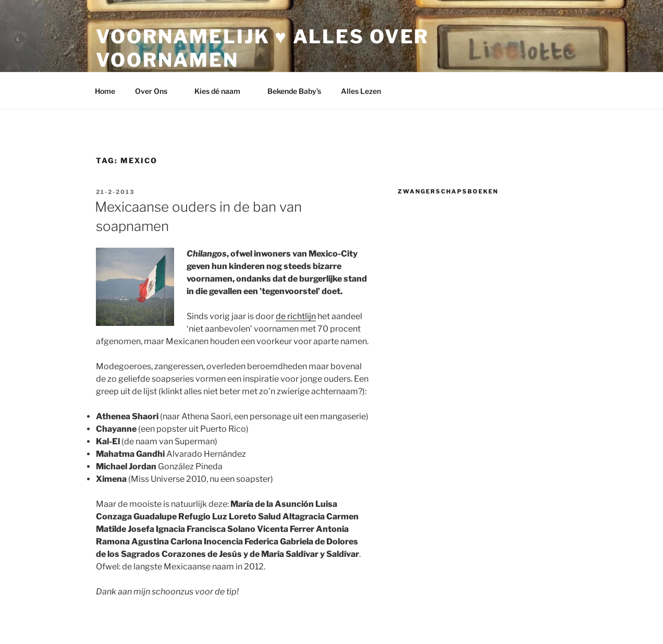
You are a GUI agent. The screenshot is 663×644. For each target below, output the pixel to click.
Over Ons (156, 91)
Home (105, 91)
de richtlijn (296, 316)
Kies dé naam (222, 91)
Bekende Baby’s (294, 91)
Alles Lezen (366, 91)
